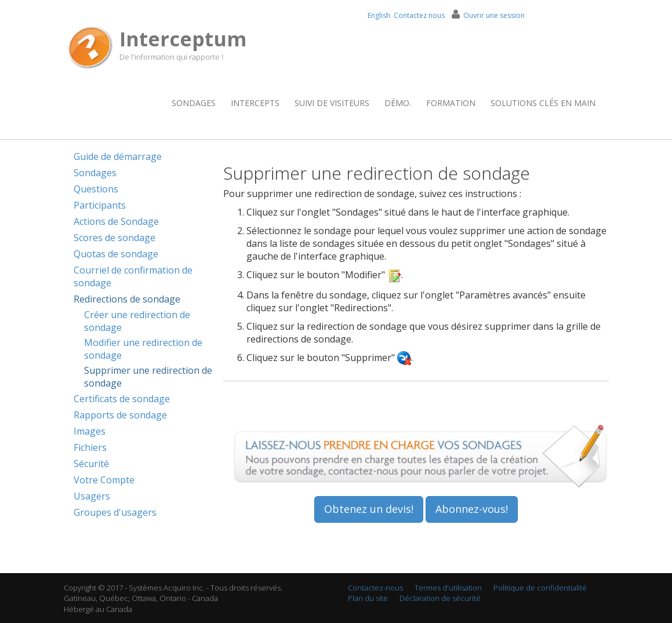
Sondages (194, 103)
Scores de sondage (115, 238)
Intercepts (255, 103)
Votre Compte (104, 480)
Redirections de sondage (127, 299)
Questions (96, 189)
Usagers (92, 496)
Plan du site (368, 598)
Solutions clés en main (543, 103)
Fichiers (90, 447)
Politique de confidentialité (540, 588)
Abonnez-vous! (472, 509)
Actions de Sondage (116, 221)
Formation (451, 103)
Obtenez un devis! (369, 509)
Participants (100, 205)
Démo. (398, 103)
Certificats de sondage (122, 399)
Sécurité (91, 464)
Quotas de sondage (116, 254)
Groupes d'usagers (115, 512)
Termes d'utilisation (448, 588)
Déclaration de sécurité (440, 598)
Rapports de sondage (120, 415)
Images (90, 431)
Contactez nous (419, 15)
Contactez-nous (375, 588)
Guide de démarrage (118, 156)
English (379, 15)
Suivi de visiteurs (332, 103)
